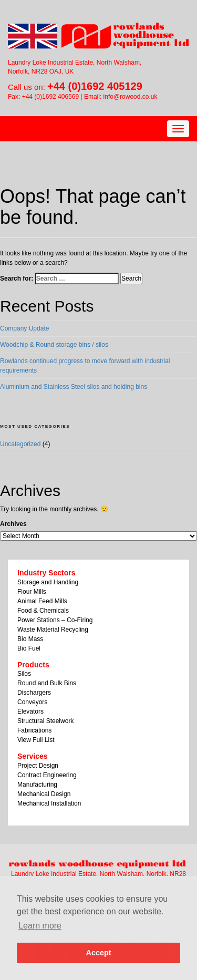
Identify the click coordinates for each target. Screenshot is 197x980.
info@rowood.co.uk (131, 97)
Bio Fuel (29, 648)
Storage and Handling (48, 582)
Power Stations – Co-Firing (55, 620)
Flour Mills (32, 592)
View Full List (36, 740)
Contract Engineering (47, 775)
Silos (24, 674)
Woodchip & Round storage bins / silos (54, 345)
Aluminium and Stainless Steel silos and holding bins (74, 387)
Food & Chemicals (43, 611)
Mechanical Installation (49, 803)
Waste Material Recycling (53, 630)
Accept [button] (99, 953)
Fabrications (34, 730)
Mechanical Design (44, 794)
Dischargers (34, 693)
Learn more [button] (40, 926)
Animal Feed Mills (42, 601)
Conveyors (32, 702)
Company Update (24, 328)
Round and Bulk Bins (47, 683)
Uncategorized (20, 444)
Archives (13, 524)
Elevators (30, 711)
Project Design (38, 766)
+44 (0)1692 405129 (95, 86)
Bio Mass (30, 639)
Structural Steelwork (45, 721)
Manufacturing (37, 785)
